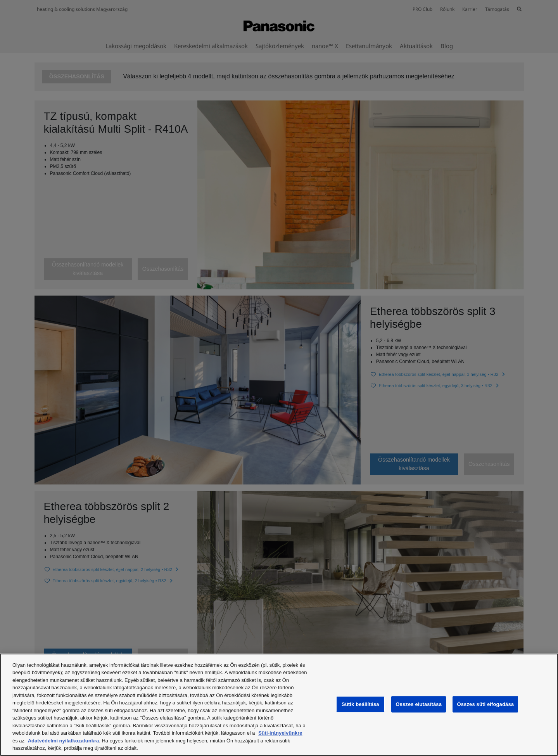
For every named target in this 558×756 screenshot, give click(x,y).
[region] (279, 705)
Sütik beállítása (360, 704)
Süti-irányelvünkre (280, 733)
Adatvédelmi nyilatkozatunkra (64, 741)
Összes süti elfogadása (485, 704)
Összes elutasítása (419, 704)
